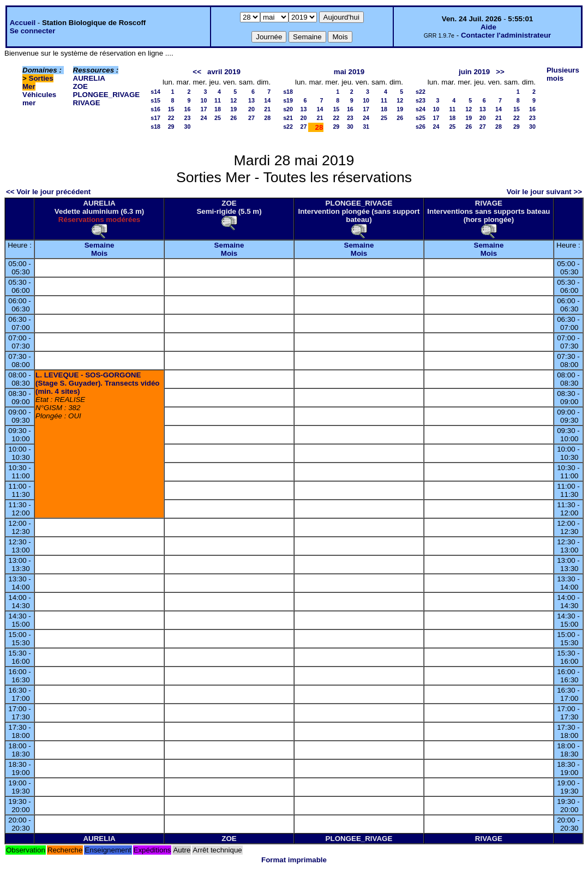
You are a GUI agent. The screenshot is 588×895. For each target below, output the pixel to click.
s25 (421, 118)
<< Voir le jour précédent (48, 192)
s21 (288, 118)
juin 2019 (474, 72)
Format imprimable (294, 860)
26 (233, 118)
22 (171, 118)
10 (204, 100)
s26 (421, 127)
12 (233, 100)
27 (251, 118)
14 (267, 100)
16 (188, 109)
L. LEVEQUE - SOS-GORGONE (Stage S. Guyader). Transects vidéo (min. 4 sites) (97, 383)
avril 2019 (224, 72)
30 (188, 127)
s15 (155, 100)
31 (366, 127)
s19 (288, 100)
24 (204, 118)
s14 (155, 92)
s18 (155, 127)
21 (267, 109)
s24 (421, 109)
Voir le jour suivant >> (544, 192)
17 (204, 109)
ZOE (80, 86)
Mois (99, 253)
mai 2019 (349, 72)
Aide (488, 27)
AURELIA (89, 78)
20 (251, 109)
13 (251, 100)
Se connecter (33, 31)
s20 (288, 109)
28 (267, 118)
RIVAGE (87, 103)
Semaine (100, 245)
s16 (155, 109)
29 (171, 127)
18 (218, 109)
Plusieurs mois (563, 74)
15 (171, 109)
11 (218, 100)
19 (233, 109)
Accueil (23, 23)
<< (197, 72)
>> (500, 72)
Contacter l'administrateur (506, 35)
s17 (155, 118)
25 (218, 118)
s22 (288, 127)
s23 (421, 100)
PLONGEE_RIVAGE (107, 95)
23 (188, 118)
